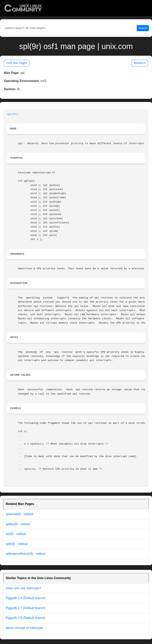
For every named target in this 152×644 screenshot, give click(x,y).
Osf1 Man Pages (17, 63)
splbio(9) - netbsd (18, 524)
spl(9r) (13, 114)
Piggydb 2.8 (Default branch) (26, 618)
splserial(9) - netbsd (19, 514)
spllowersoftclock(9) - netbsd (25, 554)
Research (140, 63)
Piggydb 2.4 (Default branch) (26, 598)
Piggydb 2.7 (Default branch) (26, 608)
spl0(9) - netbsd (17, 544)
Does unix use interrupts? (23, 588)
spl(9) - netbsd (16, 534)
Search (143, 28)
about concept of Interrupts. (25, 628)
